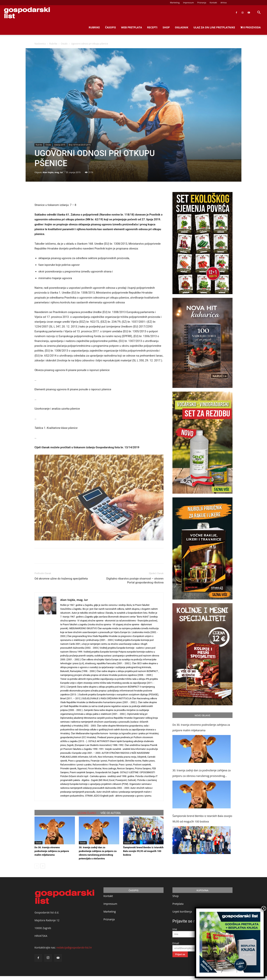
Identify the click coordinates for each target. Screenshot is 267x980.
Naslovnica (40, 44)
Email (176, 943)
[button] (259, 13)
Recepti (152, 27)
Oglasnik (182, 27)
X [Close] (264, 908)
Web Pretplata (132, 27)
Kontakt (213, 3)
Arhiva (224, 3)
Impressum (188, 3)
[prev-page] (37, 866)
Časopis (110, 27)
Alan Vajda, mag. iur (53, 172)
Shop (166, 27)
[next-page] (43, 866)
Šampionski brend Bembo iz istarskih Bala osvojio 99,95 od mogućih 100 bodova (143, 851)
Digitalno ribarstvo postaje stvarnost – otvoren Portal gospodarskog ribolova (135, 581)
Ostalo (64, 44)
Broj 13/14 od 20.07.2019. (80, 145)
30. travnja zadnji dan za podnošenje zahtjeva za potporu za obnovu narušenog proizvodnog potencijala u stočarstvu (202, 774)
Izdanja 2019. (60, 145)
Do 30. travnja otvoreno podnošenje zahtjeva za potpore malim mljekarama (52, 851)
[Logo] (27, 13)
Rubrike (94, 27)
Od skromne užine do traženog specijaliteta (61, 579)
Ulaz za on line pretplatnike (214, 27)
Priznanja (202, 3)
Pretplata (178, 904)
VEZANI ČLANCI (87, 813)
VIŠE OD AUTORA (111, 813)
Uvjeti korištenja (182, 912)
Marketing (175, 3)
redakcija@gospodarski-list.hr (74, 947)
